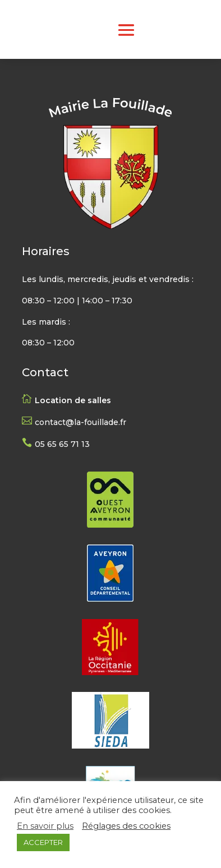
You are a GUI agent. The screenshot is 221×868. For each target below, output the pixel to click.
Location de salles (73, 400)
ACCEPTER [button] (43, 842)
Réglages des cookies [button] (126, 826)
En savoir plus (45, 826)
